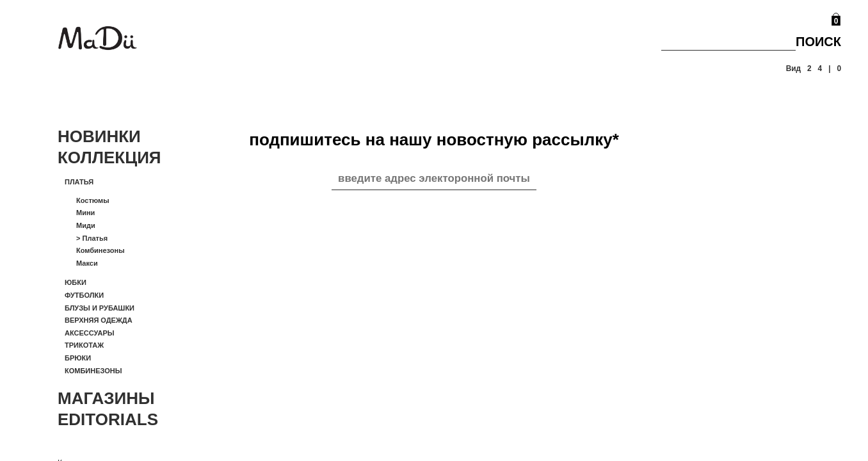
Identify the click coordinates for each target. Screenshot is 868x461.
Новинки (99, 136)
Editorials (108, 419)
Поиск (818, 42)
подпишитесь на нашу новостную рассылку (434, 140)
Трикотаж (84, 345)
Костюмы (93, 200)
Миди (86, 225)
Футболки (84, 295)
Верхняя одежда (99, 320)
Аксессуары (90, 333)
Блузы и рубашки (100, 308)
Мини (85, 213)
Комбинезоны (100, 250)
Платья (79, 182)
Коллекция (109, 158)
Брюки (78, 358)
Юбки (76, 282)
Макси (87, 263)
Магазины (106, 398)
